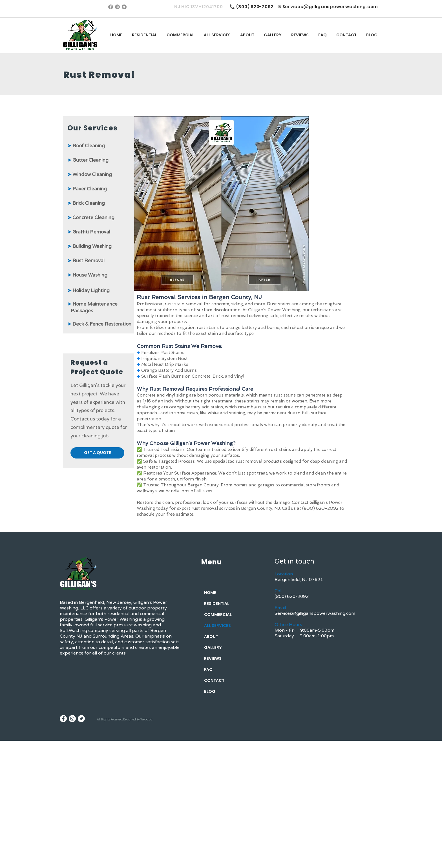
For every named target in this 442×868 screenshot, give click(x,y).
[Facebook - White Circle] (63, 719)
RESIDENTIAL (217, 604)
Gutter (78, 160)
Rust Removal (86, 261)
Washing (87, 275)
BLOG (210, 691)
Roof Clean (85, 146)
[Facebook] (111, 7)
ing (101, 146)
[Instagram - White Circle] (72, 719)
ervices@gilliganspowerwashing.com (331, 7)
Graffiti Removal (89, 232)
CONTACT (214, 680)
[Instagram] (117, 7)
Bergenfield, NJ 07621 (299, 580)
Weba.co (146, 719)
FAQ (208, 669)
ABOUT (211, 636)
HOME (210, 593)
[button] (217, 35)
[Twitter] (124, 7)
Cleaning (99, 160)
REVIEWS (213, 658)
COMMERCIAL (218, 615)
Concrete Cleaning (91, 218)
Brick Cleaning (86, 203)
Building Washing (89, 246)
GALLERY (213, 647)
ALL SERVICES (217, 626)
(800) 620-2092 (255, 7)
